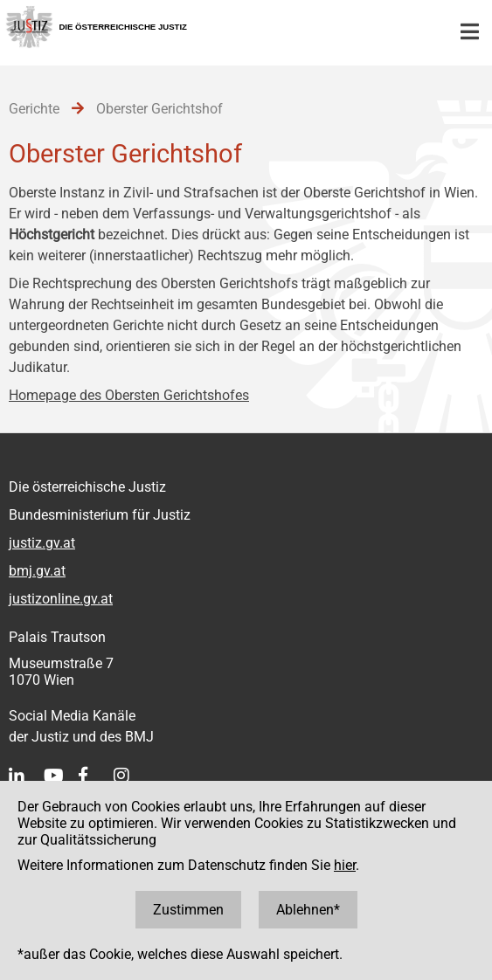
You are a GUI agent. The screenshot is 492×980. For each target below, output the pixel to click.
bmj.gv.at (37, 571)
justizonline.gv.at (61, 599)
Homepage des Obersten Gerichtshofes (129, 395)
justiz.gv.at (42, 543)
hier (345, 865)
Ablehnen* (308, 910)
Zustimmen (188, 910)
